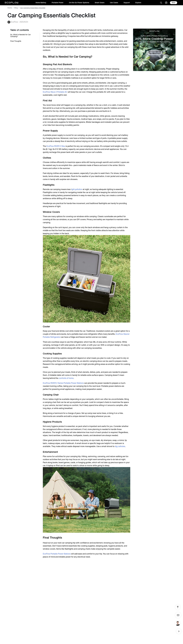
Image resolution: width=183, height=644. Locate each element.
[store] (174, 3)
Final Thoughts (16, 41)
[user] (166, 3)
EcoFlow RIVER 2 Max (56, 146)
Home (10, 8)
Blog (16, 8)
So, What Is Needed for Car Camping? (20, 35)
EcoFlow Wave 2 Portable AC (55, 92)
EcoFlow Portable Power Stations (57, 554)
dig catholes (120, 446)
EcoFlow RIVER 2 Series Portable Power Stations (63, 383)
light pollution (77, 189)
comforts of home (66, 378)
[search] (161, 3)
